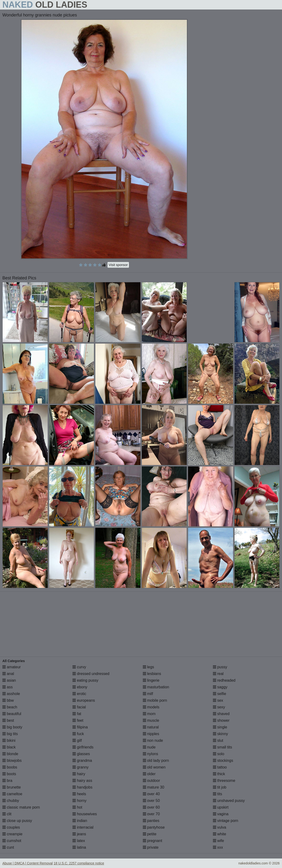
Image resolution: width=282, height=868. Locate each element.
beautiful (12, 714)
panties (151, 821)
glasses (81, 754)
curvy (79, 667)
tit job (220, 787)
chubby (11, 801)
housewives (85, 814)
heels (79, 794)
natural (151, 727)
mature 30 (154, 787)
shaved (221, 714)
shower (221, 720)
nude (149, 747)
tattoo (220, 767)
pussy (220, 667)
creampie (12, 834)
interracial (83, 827)
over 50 (151, 801)
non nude (153, 740)
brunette (12, 787)
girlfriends (83, 747)
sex (218, 700)
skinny (220, 734)
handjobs (82, 787)
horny (79, 801)
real (218, 674)
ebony (80, 687)
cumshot (12, 841)
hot (77, 807)
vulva (220, 827)
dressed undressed (91, 674)
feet (78, 720)
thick (219, 774)
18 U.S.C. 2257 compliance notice (79, 863)
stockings (223, 761)
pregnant (153, 841)
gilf (77, 740)
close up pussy (17, 821)
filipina (80, 727)
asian (9, 680)
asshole (11, 694)
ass (8, 687)
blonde (10, 754)
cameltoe (12, 794)
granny (80, 767)
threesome (224, 781)
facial (79, 707)
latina (79, 847)
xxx (218, 847)
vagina (221, 814)
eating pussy (85, 680)
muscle (151, 720)
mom (149, 714)
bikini (9, 740)
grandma (82, 761)
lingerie (151, 680)
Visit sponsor (118, 265)
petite (150, 834)
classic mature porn (21, 807)
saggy (220, 687)
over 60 (151, 807)
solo (219, 754)
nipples (151, 734)
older (149, 774)
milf (148, 694)
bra (7, 781)
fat (77, 714)
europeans (84, 700)
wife (218, 841)
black (9, 747)
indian (80, 821)
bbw (8, 700)
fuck (78, 734)
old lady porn (156, 761)
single (220, 727)
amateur (12, 667)
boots (9, 774)
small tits (223, 747)
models (151, 707)
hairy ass (82, 781)
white (220, 834)
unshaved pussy (229, 801)
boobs (10, 767)
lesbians (152, 674)
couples (11, 827)
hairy (79, 774)
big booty (12, 727)
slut (218, 740)
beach (10, 707)
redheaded (224, 680)
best (8, 720)
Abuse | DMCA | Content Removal (28, 863)
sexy (219, 707)
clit (7, 814)
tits (218, 794)
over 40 (151, 794)
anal (8, 674)
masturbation (156, 687)
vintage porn (226, 821)
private (151, 847)
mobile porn (155, 700)
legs (149, 667)
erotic (79, 694)
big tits (10, 734)
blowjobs (12, 761)
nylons (151, 754)
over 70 (151, 814)
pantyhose (154, 827)
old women (154, 767)
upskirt (221, 807)
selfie (220, 694)
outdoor (151, 781)
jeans (79, 834)
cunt (8, 847)
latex (79, 841)
